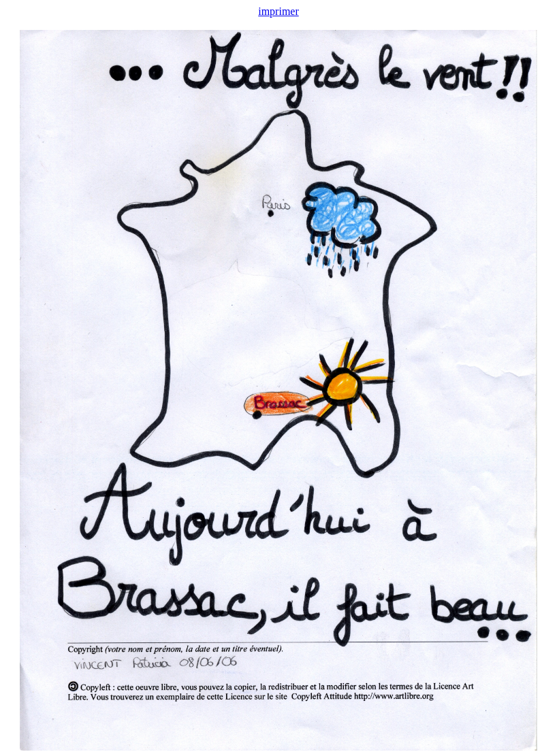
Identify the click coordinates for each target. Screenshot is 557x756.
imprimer (278, 11)
